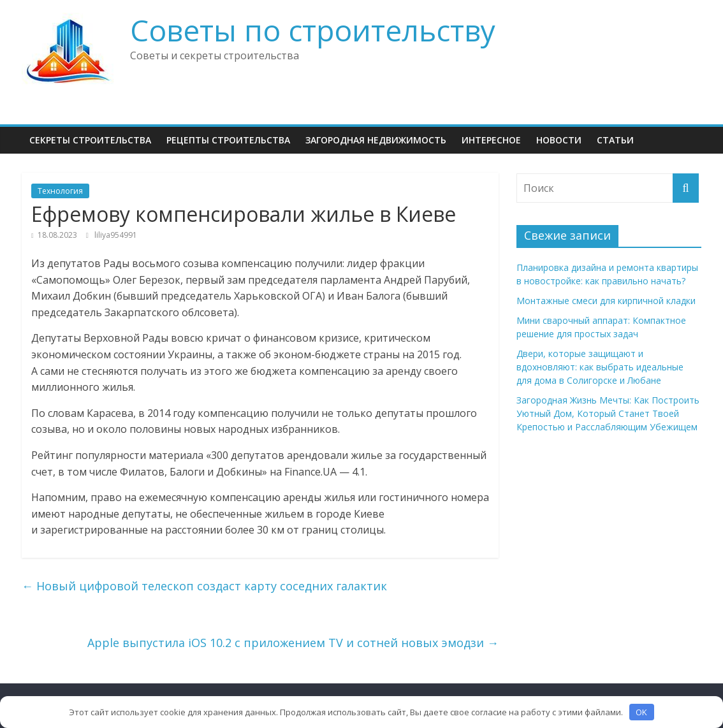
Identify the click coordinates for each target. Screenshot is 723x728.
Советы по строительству (313, 30)
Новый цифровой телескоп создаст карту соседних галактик (204, 586)
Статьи (615, 140)
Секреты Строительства (90, 140)
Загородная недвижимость (376, 140)
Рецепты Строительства (228, 140)
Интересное (491, 140)
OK (641, 712)
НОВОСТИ (559, 140)
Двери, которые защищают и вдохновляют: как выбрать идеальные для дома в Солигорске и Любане (600, 367)
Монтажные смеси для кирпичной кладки (606, 301)
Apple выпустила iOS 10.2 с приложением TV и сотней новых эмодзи (293, 643)
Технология (60, 191)
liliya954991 (116, 235)
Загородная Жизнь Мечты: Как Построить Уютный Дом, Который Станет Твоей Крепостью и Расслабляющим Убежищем (608, 413)
